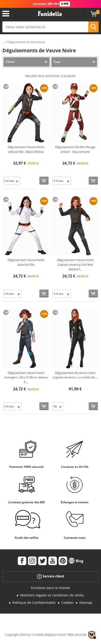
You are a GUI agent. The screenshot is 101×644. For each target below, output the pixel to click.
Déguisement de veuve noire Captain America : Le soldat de (75, 375)
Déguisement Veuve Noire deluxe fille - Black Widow (26, 149)
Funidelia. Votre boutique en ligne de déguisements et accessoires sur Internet (50, 14)
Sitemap (86, 603)
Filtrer (10, 62)
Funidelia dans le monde (50, 588)
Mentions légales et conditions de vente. (52, 595)
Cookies (67, 603)
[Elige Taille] (12, 181)
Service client (51, 576)
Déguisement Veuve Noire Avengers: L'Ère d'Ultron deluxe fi (26, 377)
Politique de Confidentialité (34, 603)
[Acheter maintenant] (44, 181)
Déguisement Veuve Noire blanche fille (26, 262)
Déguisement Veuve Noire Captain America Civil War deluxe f (75, 264)
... (3, 42)
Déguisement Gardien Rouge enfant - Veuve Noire (75, 149)
